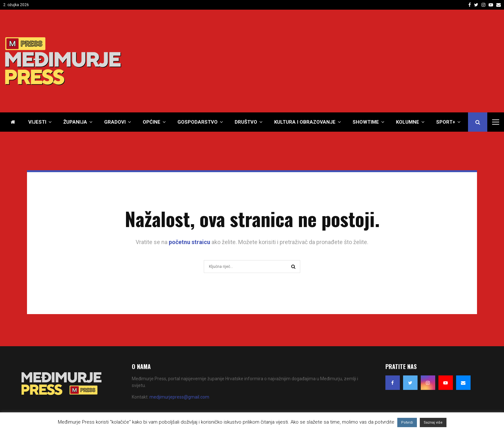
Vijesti (37, 122)
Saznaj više (433, 422)
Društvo (246, 122)
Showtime (366, 122)
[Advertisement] (382, 61)
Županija (75, 122)
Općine (152, 122)
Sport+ (446, 122)
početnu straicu (189, 242)
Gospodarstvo (198, 122)
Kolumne (408, 122)
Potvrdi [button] (407, 422)
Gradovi (115, 122)
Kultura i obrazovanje (305, 122)
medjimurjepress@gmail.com (179, 397)
